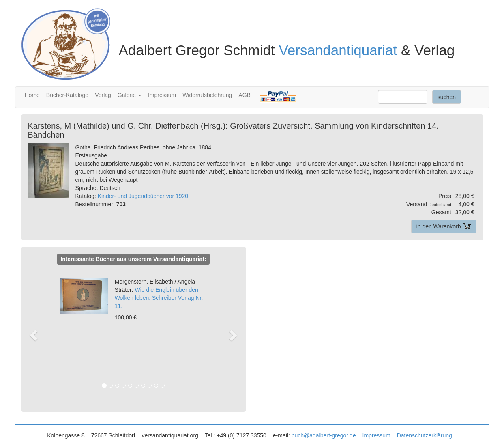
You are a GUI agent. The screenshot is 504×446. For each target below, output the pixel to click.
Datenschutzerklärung (425, 435)
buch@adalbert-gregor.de (324, 435)
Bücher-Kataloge (67, 95)
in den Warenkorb (444, 226)
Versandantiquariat (338, 50)
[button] (38, 335)
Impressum (162, 95)
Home (32, 95)
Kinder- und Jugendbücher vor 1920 (143, 196)
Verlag (103, 95)
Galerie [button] (130, 95)
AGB (244, 95)
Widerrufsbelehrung (207, 95)
